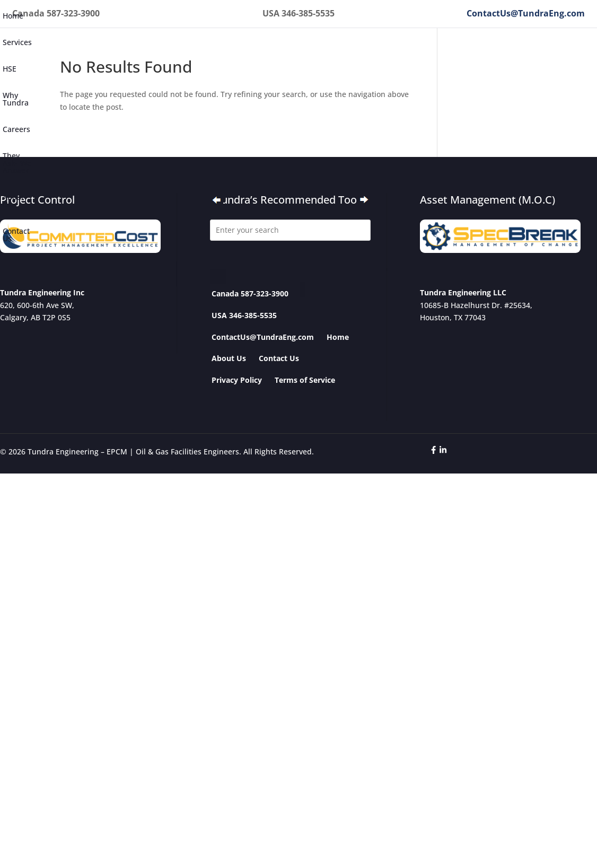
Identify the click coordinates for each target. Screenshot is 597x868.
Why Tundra (16, 99)
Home (13, 16)
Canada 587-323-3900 (250, 293)
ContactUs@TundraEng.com (526, 13)
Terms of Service (305, 380)
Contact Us (16, 235)
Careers (16, 129)
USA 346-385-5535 (244, 315)
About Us (13, 201)
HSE (10, 69)
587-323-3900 (73, 13)
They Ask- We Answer (17, 163)
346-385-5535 (308, 13)
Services (17, 42)
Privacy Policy (237, 380)
